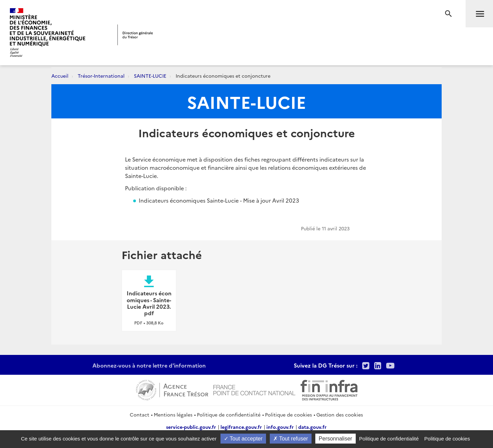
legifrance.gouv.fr (241, 427)
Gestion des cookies (340, 414)
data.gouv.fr (312, 427)
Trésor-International (101, 76)
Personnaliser (336, 439)
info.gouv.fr (280, 427)
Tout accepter (243, 439)
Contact (140, 414)
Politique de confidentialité (229, 414)
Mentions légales (173, 414)
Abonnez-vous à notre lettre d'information (149, 365)
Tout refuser (291, 439)
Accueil (60, 76)
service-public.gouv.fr (191, 427)
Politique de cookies (288, 414)
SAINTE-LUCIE (150, 76)
